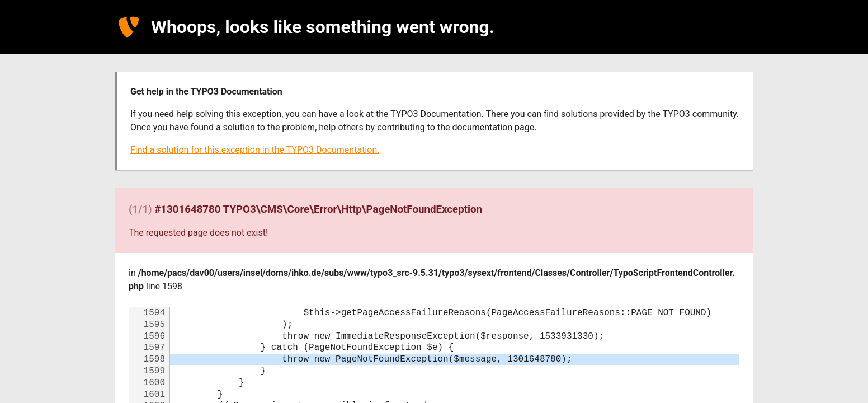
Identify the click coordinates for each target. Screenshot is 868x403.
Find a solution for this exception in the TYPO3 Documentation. (255, 150)
